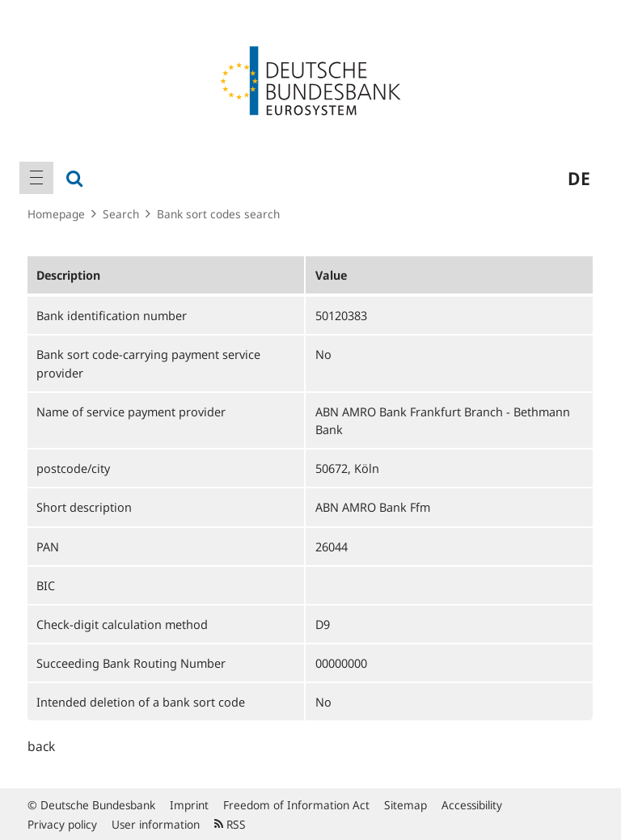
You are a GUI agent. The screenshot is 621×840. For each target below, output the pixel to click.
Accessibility (472, 805)
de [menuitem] (579, 178)
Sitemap (406, 805)
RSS (230, 824)
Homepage (56, 214)
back (41, 746)
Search (121, 214)
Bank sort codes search (218, 214)
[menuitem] (36, 178)
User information (156, 824)
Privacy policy (62, 824)
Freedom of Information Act (296, 805)
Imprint (189, 805)
